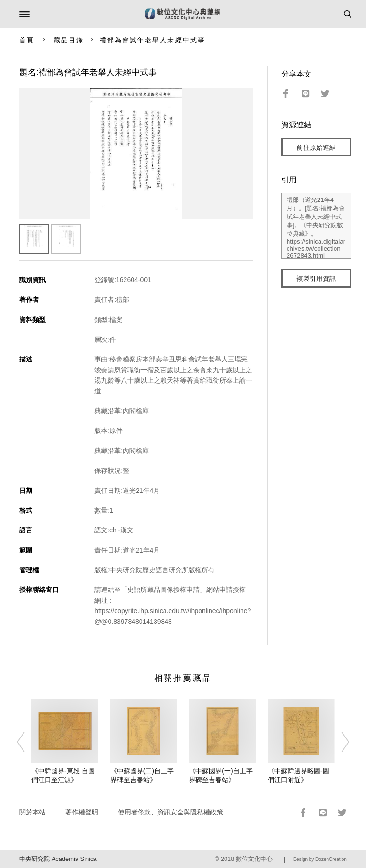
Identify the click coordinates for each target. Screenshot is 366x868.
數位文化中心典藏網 (183, 14)
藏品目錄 (69, 40)
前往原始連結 (316, 147)
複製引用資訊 (316, 278)
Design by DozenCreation (320, 859)
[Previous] (27, 742)
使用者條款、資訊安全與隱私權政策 (171, 812)
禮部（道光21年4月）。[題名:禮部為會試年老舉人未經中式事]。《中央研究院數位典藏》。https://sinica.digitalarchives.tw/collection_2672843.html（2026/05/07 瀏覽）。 (316, 226)
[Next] (339, 742)
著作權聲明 (82, 812)
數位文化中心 (254, 859)
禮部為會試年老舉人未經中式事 (152, 40)
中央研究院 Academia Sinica (58, 859)
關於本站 (32, 812)
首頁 (27, 40)
